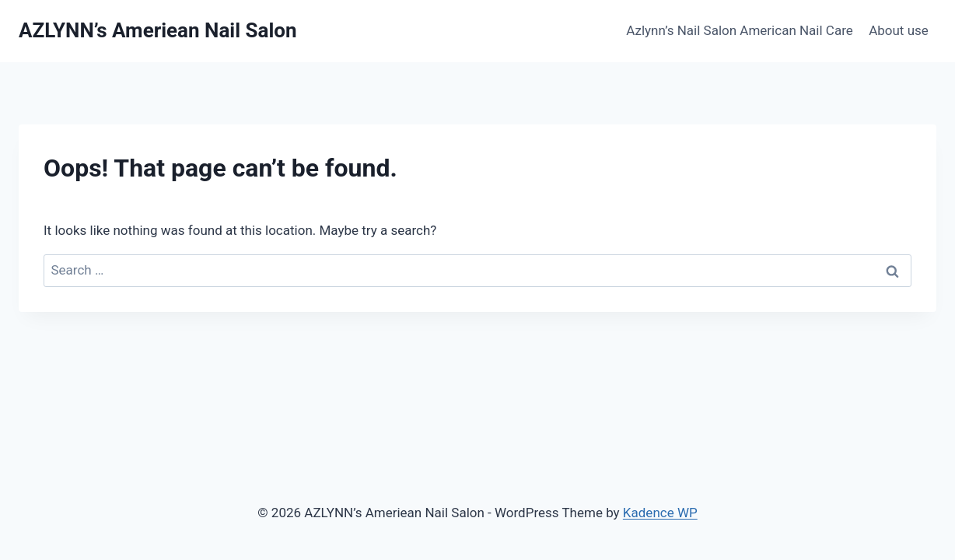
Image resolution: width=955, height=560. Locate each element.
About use (899, 30)
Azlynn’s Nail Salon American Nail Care (739, 30)
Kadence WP (660, 513)
